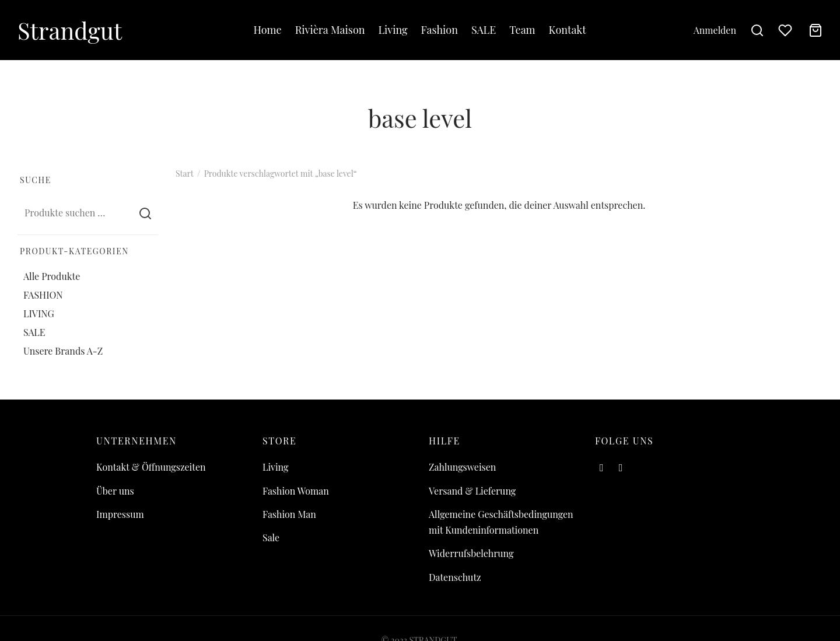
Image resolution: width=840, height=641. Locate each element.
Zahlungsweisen (462, 467)
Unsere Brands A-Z (63, 351)
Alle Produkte (52, 276)
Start (184, 174)
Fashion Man (289, 514)
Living (393, 30)
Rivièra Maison (330, 30)
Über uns (115, 491)
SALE (484, 30)
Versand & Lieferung (472, 491)
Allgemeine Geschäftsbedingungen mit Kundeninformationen (501, 522)
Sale (271, 537)
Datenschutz (455, 577)
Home (267, 30)
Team (522, 30)
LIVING (39, 314)
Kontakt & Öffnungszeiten (151, 467)
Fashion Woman (296, 491)
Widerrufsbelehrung (471, 553)
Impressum (120, 514)
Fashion (440, 30)
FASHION (43, 295)
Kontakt (568, 30)
